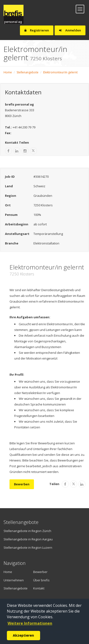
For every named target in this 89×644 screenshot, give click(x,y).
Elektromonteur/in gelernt (60, 72)
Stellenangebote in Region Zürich (27, 531)
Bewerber (40, 572)
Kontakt (39, 588)
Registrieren (37, 30)
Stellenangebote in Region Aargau (28, 539)
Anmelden (70, 30)
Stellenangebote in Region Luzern (28, 548)
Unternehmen (12, 580)
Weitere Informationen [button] (30, 623)
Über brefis (41, 580)
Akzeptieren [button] (23, 635)
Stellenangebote (28, 72)
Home (8, 72)
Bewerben (22, 484)
